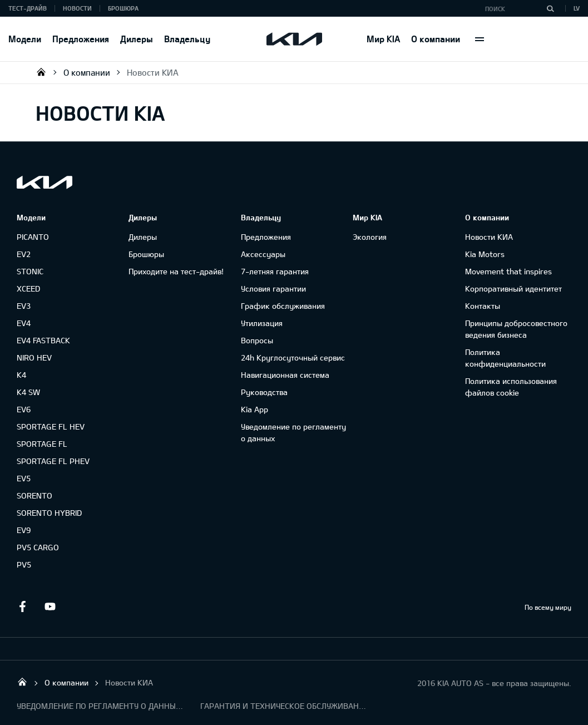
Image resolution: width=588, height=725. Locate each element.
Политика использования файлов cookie (511, 387)
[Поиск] (550, 8)
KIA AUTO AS (41, 72)
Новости (77, 8)
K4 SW (28, 392)
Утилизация (262, 323)
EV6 (24, 409)
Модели (25, 39)
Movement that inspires (508, 271)
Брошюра (123, 8)
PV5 (24, 564)
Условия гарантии (273, 288)
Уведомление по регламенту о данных (293, 432)
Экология (370, 237)
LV (577, 8)
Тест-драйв (28, 8)
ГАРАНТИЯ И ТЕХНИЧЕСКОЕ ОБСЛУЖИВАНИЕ (284, 706)
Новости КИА (153, 72)
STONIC (30, 271)
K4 (21, 375)
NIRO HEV (34, 357)
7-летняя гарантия (275, 271)
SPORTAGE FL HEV (51, 426)
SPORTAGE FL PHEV (53, 461)
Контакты (483, 306)
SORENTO (34, 495)
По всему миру (548, 607)
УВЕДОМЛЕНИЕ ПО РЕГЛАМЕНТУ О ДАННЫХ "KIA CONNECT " (100, 706)
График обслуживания (283, 306)
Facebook (22, 606)
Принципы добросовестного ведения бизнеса (516, 329)
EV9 (24, 530)
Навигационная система (285, 375)
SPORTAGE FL (42, 444)
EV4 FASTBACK (43, 340)
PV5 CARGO (38, 547)
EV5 (24, 478)
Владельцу (187, 39)
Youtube (50, 606)
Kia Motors (485, 254)
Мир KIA (383, 39)
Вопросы (257, 340)
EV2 (24, 254)
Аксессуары (263, 254)
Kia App (255, 409)
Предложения (81, 39)
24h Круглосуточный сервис (293, 357)
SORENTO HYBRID (49, 513)
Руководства (264, 392)
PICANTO (33, 237)
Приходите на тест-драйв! (176, 271)
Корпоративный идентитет (513, 288)
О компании (436, 39)
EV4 (24, 323)
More (480, 39)
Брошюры (146, 254)
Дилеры (137, 39)
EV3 (24, 306)
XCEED (28, 288)
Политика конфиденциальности (505, 358)
